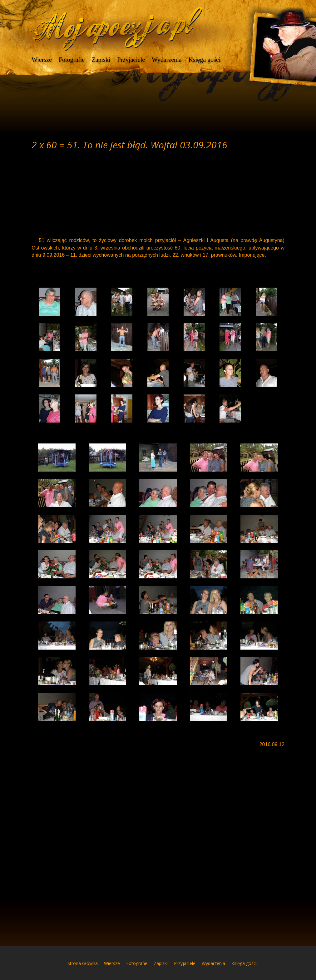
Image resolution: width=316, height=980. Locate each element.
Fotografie (72, 60)
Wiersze (42, 60)
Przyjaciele (131, 60)
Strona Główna (83, 963)
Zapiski (101, 60)
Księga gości (204, 60)
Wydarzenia (167, 60)
